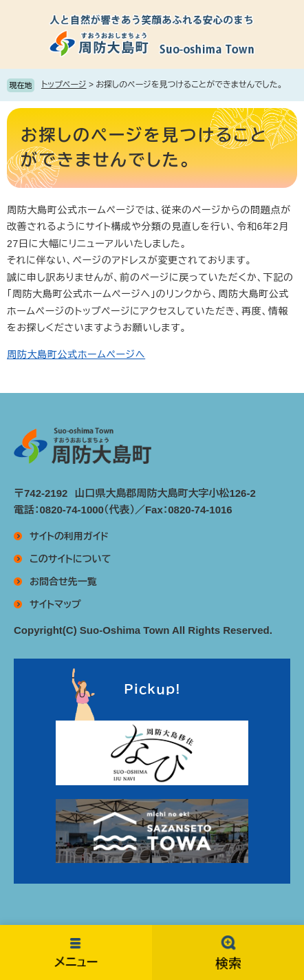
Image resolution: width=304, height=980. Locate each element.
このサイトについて (70, 559)
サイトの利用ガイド (69, 536)
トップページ (64, 85)
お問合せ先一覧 (63, 582)
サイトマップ (55, 604)
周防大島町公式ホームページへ (76, 354)
